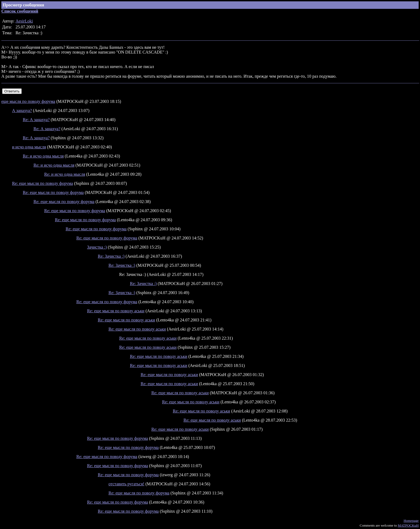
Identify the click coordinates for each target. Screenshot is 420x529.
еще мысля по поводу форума (28, 101)
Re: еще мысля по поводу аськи (116, 311)
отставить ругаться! (126, 484)
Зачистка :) (97, 247)
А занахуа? (22, 110)
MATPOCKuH (408, 525)
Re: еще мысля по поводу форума (42, 183)
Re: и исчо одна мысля (43, 156)
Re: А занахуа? (36, 120)
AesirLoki (24, 21)
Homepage (411, 521)
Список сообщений (20, 11)
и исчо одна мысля (29, 147)
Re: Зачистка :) (111, 256)
